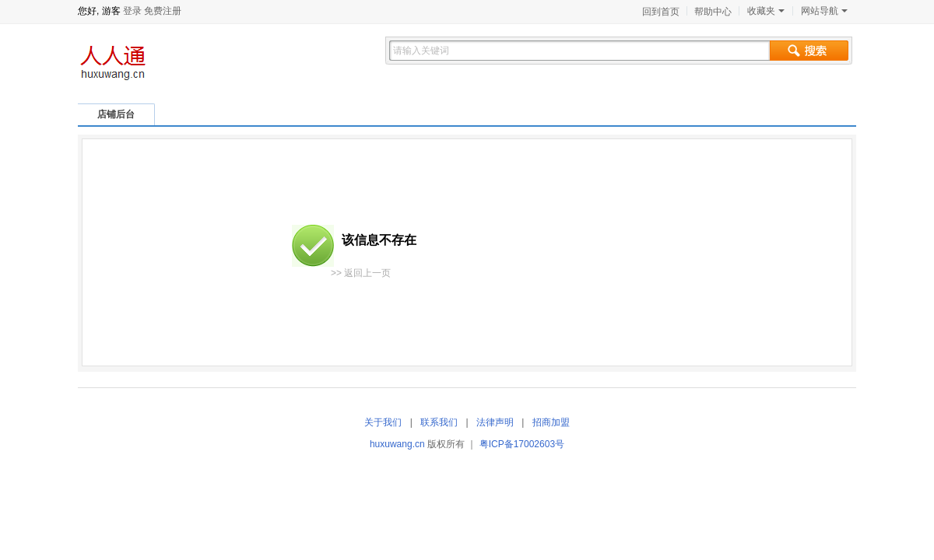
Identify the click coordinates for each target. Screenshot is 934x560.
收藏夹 (766, 11)
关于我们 (383, 422)
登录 (132, 11)
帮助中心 (713, 12)
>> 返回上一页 (361, 273)
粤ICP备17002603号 (522, 444)
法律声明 (495, 422)
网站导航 (824, 11)
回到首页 (661, 12)
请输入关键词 (421, 51)
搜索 (809, 51)
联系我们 (439, 422)
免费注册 (163, 11)
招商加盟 (551, 422)
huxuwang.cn (397, 444)
